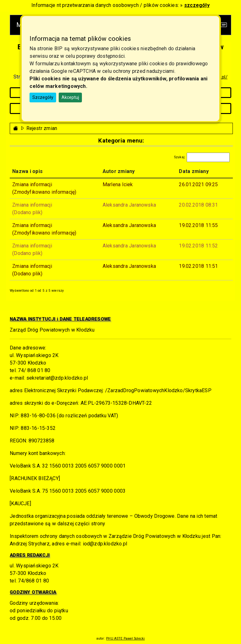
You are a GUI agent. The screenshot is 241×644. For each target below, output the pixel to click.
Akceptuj (70, 97)
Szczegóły (43, 97)
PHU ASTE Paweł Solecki (125, 639)
